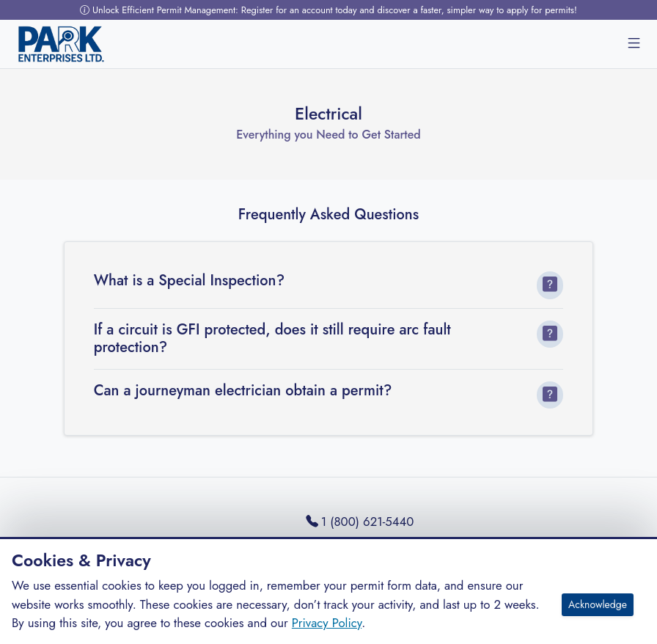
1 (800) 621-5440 (360, 522)
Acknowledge (598, 604)
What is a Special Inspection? (189, 281)
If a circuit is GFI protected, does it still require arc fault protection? (272, 339)
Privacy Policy (327, 623)
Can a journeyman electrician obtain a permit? (243, 391)
